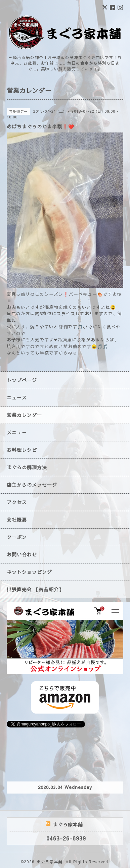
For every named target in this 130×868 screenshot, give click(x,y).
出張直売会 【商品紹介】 (35, 589)
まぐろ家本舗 (49, 862)
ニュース (17, 397)
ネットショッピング (29, 572)
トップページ (22, 380)
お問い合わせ (22, 554)
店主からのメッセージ (32, 485)
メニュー (17, 432)
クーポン (17, 537)
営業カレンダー (24, 415)
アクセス (17, 502)
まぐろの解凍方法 (27, 467)
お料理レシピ (22, 450)
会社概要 (17, 520)
